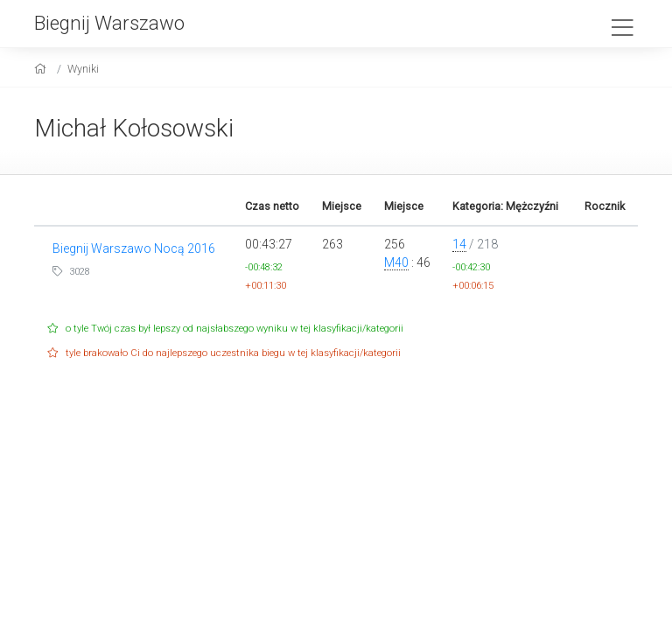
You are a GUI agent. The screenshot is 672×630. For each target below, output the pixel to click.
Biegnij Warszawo (109, 23)
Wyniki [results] (83, 69)
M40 (396, 262)
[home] (42, 69)
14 (459, 244)
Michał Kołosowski (134, 128)
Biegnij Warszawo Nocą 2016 (134, 248)
